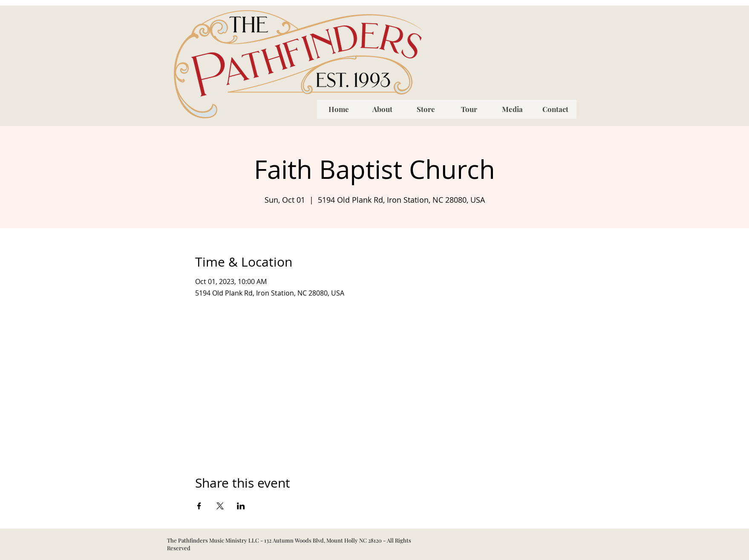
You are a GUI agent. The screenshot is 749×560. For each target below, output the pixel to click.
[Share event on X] (220, 506)
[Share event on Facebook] (199, 506)
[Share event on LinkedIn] (241, 506)
